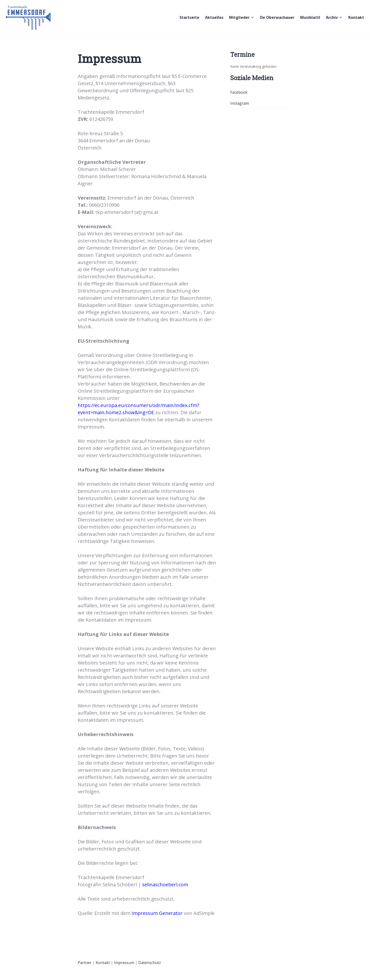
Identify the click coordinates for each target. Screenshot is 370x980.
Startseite (188, 19)
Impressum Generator (157, 913)
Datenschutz (150, 963)
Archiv (331, 19)
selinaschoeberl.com (165, 885)
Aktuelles (213, 19)
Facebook (239, 92)
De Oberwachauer (276, 19)
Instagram (240, 103)
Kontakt (355, 19)
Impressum (124, 963)
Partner (85, 963)
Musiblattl (309, 19)
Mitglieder (238, 19)
